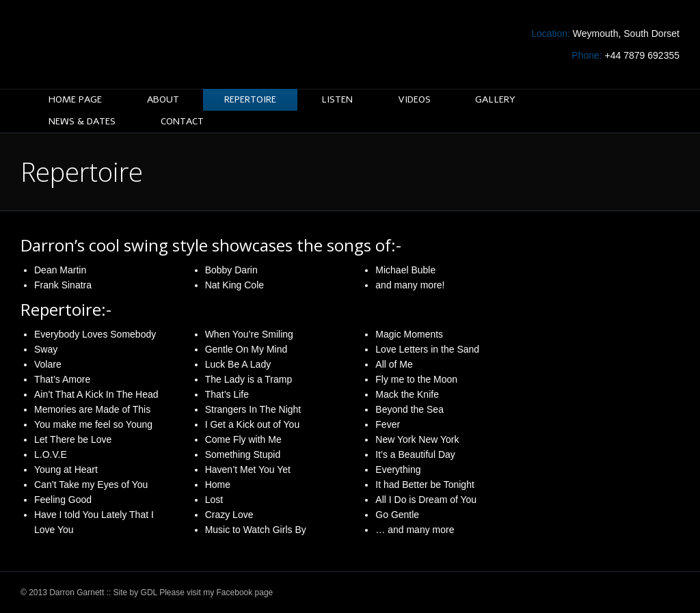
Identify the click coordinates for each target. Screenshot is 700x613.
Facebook (235, 592)
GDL (149, 592)
